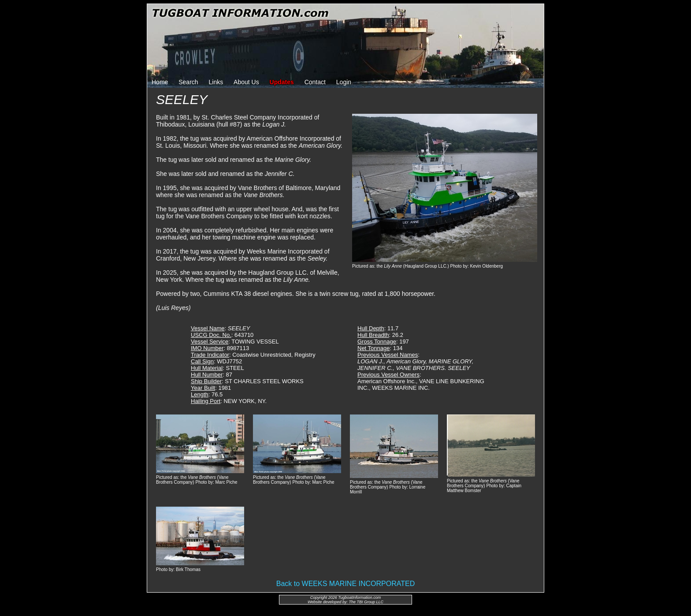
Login (344, 82)
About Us (246, 82)
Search (188, 82)
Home (160, 82)
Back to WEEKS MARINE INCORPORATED (345, 584)
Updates (282, 82)
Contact (315, 82)
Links (216, 82)
